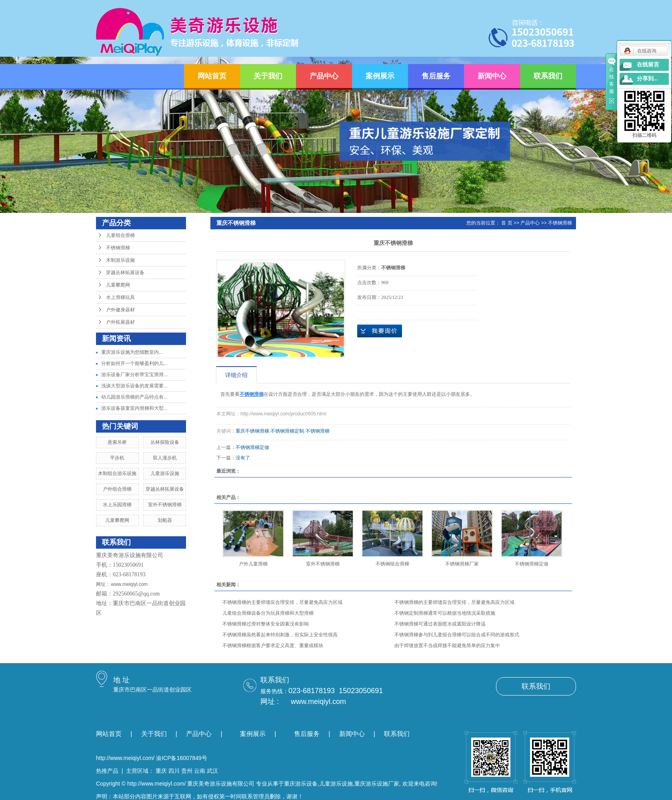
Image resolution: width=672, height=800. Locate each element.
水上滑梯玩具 (120, 297)
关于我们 (268, 76)
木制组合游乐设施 (117, 473)
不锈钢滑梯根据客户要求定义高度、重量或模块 (273, 646)
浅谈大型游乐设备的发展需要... (134, 386)
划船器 (165, 520)
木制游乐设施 (120, 260)
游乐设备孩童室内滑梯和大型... (134, 408)
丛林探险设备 (165, 442)
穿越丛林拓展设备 (125, 273)
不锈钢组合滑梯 (392, 564)
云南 (200, 771)
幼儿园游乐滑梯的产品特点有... (134, 397)
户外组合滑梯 (117, 489)
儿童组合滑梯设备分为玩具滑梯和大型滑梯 (268, 613)
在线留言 (648, 65)
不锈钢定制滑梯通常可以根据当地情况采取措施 (445, 613)
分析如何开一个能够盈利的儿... (134, 363)
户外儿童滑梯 (253, 564)
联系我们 (548, 76)
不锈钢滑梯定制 (287, 431)
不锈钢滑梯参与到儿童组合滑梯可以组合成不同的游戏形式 (457, 635)
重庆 (161, 771)
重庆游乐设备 (301, 784)
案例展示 (380, 76)
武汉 (212, 771)
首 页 (507, 223)
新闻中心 (492, 76)
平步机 (117, 458)
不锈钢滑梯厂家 (462, 564)
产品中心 (324, 76)
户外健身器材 (120, 310)
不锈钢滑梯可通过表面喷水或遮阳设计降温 (440, 624)
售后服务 (436, 76)
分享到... (647, 79)
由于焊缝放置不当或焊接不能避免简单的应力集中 (447, 646)
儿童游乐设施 (165, 473)
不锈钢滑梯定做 (252, 447)
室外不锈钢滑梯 (165, 505)
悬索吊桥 (117, 442)
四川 (174, 771)
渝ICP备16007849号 (182, 758)
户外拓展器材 (120, 322)
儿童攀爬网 (118, 285)
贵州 (187, 771)
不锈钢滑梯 (118, 248)
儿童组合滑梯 (120, 235)
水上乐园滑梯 (117, 505)
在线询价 (380, 331)
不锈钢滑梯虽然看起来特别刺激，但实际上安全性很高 (280, 635)
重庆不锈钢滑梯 (252, 431)
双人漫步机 (165, 458)
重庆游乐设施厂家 (377, 784)
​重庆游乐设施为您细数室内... (132, 352)
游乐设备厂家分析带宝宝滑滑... (134, 375)
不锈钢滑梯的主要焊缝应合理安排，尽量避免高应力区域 (282, 602)
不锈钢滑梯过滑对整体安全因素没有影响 (266, 624)
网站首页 (212, 76)
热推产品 (107, 771)
